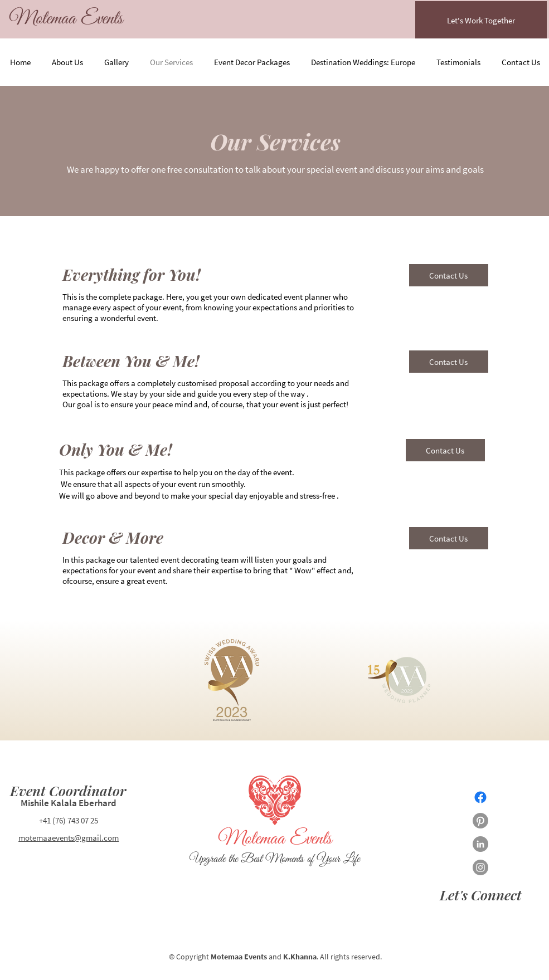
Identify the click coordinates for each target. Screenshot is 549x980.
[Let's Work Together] (481, 20)
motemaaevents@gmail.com (69, 838)
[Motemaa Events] (66, 19)
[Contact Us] (449, 275)
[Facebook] (480, 797)
